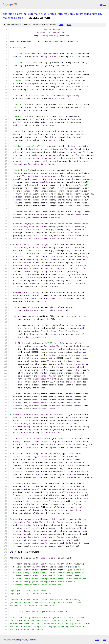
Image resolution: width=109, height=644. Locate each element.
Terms (33, 640)
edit (69, 25)
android (8, 14)
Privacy (25, 640)
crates (52, 14)
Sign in (103, 4)
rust (43, 14)
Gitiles (17, 640)
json (104, 640)
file (61, 25)
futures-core (66, 14)
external (33, 14)
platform (20, 14)
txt (97, 640)
